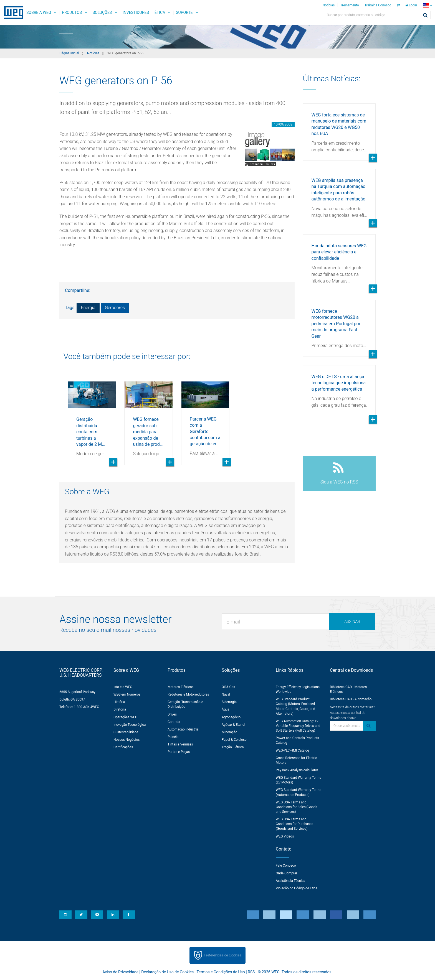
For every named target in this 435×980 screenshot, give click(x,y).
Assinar (352, 622)
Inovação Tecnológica (130, 725)
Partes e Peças (179, 752)
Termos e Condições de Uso (221, 972)
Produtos (72, 12)
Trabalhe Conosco (378, 5)
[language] (427, 5)
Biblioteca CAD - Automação (351, 699)
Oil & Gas (228, 687)
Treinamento (350, 5)
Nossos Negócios (127, 740)
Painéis (173, 737)
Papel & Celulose (234, 740)
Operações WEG (125, 717)
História (119, 702)
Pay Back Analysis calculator (297, 770)
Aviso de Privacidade (121, 972)
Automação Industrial (184, 729)
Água (226, 709)
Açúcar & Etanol (233, 725)
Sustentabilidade (126, 732)
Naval (226, 694)
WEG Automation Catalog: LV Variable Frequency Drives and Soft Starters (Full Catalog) (298, 726)
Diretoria (120, 709)
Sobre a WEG (39, 12)
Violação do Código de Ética (297, 888)
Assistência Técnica (290, 881)
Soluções (102, 12)
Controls (174, 722)
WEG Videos (285, 836)
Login (411, 5)
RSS (251, 972)
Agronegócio (231, 717)
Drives (172, 714)
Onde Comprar (286, 873)
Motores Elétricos (181, 687)
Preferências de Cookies (222, 955)
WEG (12, 12)
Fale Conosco (286, 866)
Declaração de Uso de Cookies (167, 972)
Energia (88, 308)
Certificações (123, 747)
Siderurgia (229, 702)
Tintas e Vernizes (180, 744)
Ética (160, 12)
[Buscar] (425, 16)
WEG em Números (127, 694)
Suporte (184, 12)
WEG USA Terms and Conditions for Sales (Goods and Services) (297, 807)
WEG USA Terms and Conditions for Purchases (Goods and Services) (294, 824)
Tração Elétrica (233, 747)
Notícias (328, 5)
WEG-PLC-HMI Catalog (292, 750)
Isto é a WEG (123, 687)
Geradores (115, 308)
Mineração (229, 732)
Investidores (136, 12)
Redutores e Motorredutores (188, 694)
